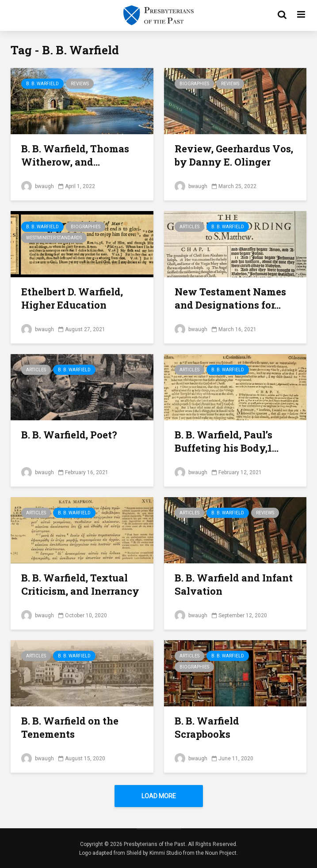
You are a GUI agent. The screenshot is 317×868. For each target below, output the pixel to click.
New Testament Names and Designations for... (230, 298)
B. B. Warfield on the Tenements (70, 727)
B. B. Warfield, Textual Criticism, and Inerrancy (80, 584)
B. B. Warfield (42, 84)
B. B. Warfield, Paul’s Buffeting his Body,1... (227, 441)
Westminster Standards (54, 238)
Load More (159, 796)
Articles (189, 227)
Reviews (80, 84)
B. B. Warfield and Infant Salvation (234, 584)
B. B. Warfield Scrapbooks (207, 727)
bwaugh (38, 186)
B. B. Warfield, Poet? (69, 435)
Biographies (194, 84)
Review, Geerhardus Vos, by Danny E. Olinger (234, 155)
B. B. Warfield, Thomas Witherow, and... (75, 155)
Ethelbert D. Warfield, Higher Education (72, 298)
